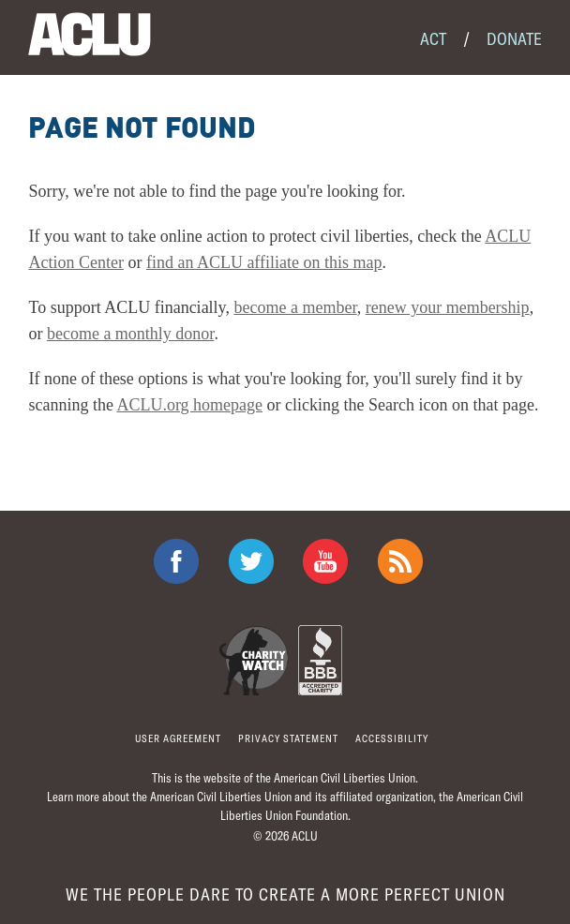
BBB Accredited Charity (320, 660)
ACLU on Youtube (325, 561)
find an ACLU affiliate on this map (264, 262)
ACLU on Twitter (251, 561)
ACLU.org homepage (189, 405)
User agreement (178, 738)
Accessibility (392, 738)
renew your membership (448, 307)
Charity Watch (254, 660)
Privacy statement (288, 738)
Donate (514, 38)
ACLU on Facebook (176, 561)
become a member (295, 307)
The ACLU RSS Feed (400, 561)
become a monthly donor (130, 334)
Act (433, 38)
